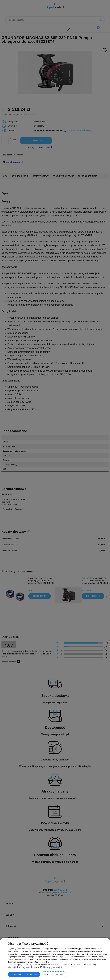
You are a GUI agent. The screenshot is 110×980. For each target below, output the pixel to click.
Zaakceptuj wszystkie (24, 975)
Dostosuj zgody (54, 975)
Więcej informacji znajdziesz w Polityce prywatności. (35, 967)
